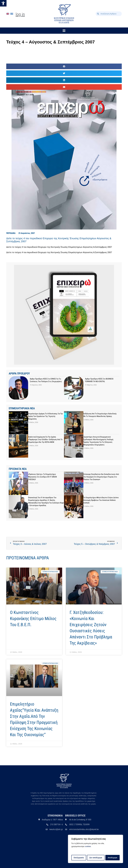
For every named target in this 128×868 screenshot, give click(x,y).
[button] (3, 3)
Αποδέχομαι (113, 858)
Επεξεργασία (79, 858)
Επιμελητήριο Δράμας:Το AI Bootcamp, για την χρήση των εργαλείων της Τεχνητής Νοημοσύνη (45, 416)
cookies (88, 847)
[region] (95, 849)
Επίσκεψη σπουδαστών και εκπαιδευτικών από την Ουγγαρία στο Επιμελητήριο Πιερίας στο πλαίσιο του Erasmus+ (101, 477)
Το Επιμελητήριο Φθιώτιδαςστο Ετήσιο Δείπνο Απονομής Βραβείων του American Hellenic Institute (101, 500)
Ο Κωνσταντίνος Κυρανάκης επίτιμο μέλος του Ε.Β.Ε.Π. (33, 619)
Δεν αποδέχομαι (96, 858)
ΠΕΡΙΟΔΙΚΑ (11, 233)
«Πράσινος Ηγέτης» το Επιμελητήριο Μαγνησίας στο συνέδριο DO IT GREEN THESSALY (42, 477)
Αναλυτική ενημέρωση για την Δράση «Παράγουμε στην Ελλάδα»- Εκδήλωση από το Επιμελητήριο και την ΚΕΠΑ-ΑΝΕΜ (45, 439)
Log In (20, 14)
